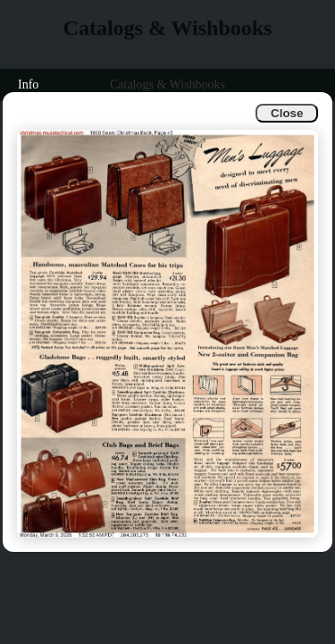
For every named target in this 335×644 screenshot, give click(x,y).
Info (28, 85)
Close (287, 113)
